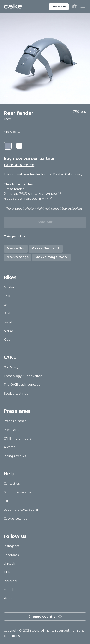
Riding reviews (15, 456)
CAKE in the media (18, 438)
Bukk (8, 313)
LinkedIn (10, 564)
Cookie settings (16, 519)
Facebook (12, 555)
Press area (12, 430)
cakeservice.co (19, 165)
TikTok (9, 572)
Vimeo (9, 598)
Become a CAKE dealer (21, 510)
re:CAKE (10, 331)
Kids (7, 340)
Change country (45, 617)
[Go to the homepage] (13, 7)
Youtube (10, 590)
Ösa (7, 305)
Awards (10, 447)
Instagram (12, 546)
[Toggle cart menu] (75, 7)
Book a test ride (16, 393)
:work (9, 322)
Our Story (11, 367)
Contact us (59, 7)
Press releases (15, 421)
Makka (9, 287)
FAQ (7, 501)
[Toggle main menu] (83, 7)
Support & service (18, 492)
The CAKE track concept (22, 385)
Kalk (7, 296)
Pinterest (11, 581)
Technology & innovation (23, 376)
